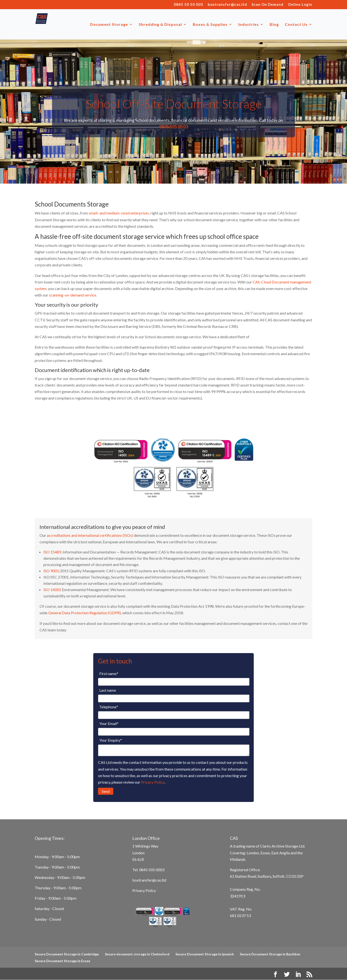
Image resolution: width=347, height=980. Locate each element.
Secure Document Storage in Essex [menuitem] (63, 961)
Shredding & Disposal (160, 25)
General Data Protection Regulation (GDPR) (85, 613)
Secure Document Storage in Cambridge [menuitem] (67, 954)
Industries (249, 25)
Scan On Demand (267, 5)
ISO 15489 (52, 552)
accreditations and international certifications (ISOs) (90, 535)
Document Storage (109, 25)
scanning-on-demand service (73, 295)
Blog (274, 25)
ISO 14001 (52, 590)
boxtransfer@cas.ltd (227, 5)
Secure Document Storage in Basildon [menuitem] (270, 954)
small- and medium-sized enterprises (119, 213)
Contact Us (296, 25)
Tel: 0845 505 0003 (148, 870)
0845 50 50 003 (188, 5)
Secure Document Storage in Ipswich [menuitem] (205, 954)
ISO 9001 (51, 571)
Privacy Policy (153, 782)
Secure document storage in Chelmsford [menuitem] (137, 954)
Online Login (300, 5)
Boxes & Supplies (210, 25)
